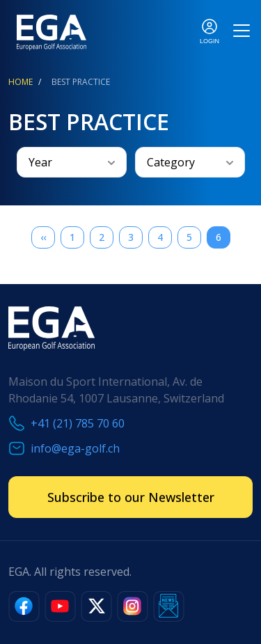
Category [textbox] (171, 162)
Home (21, 82)
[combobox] (72, 162)
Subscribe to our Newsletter (131, 497)
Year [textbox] (40, 162)
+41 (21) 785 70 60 (78, 423)
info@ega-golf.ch (75, 448)
